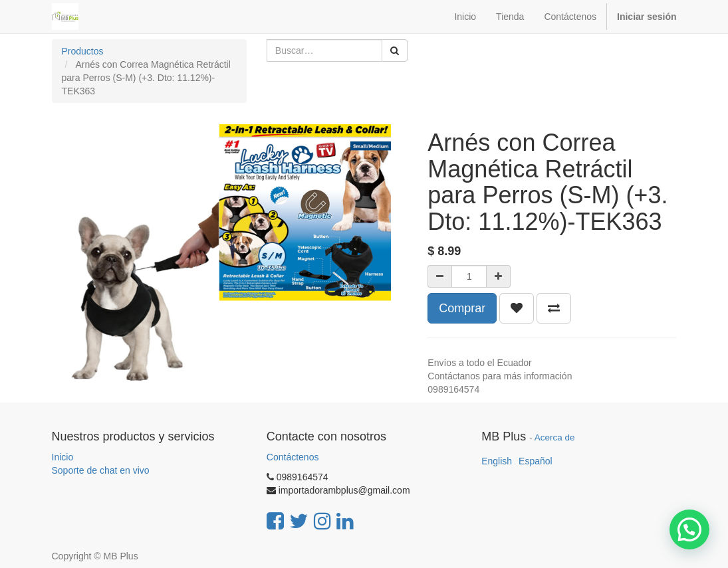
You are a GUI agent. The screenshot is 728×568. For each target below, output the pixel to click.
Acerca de (555, 437)
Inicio (63, 457)
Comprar (462, 308)
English (497, 461)
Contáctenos (293, 457)
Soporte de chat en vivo (101, 470)
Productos (83, 51)
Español (536, 461)
